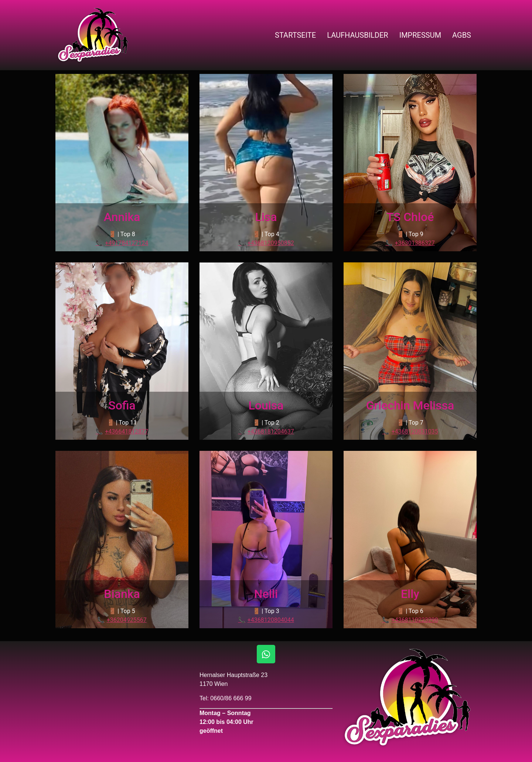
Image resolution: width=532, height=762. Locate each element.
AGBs (462, 35)
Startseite (295, 35)
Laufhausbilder (358, 35)
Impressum (420, 35)
